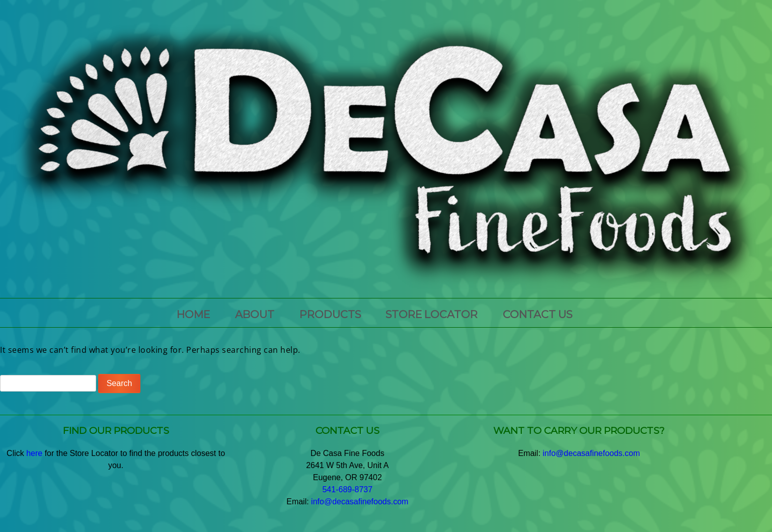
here (34, 453)
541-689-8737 (347, 489)
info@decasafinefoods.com (360, 502)
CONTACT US (537, 314)
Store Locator (432, 314)
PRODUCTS (330, 314)
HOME (193, 314)
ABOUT (255, 314)
